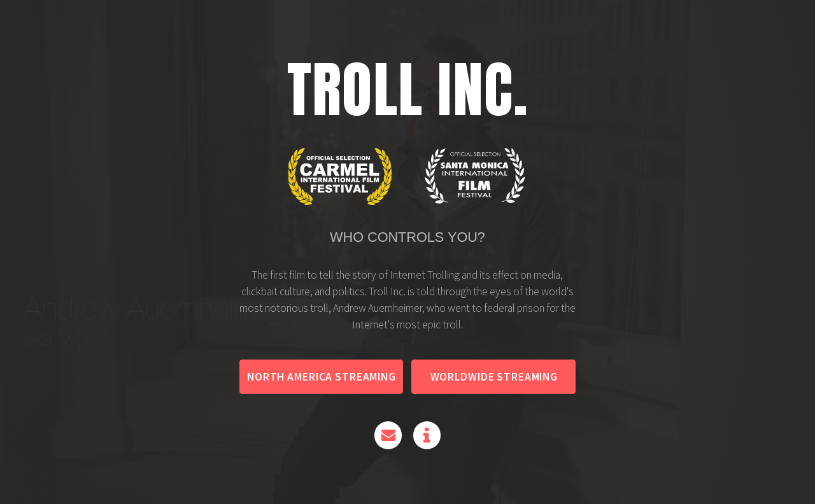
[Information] (427, 436)
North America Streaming (322, 378)
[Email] (388, 436)
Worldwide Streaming (494, 378)
